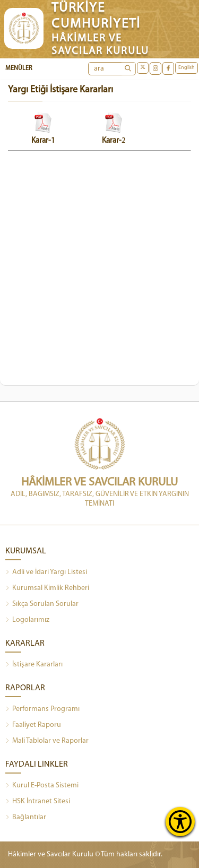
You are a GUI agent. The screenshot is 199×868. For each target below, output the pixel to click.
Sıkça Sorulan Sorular (42, 604)
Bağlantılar (26, 818)
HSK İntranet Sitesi (38, 802)
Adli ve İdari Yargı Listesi (46, 572)
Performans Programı (42, 709)
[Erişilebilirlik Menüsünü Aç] (180, 822)
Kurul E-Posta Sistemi (42, 786)
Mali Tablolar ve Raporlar (47, 741)
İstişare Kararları (34, 665)
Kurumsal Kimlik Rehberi (47, 588)
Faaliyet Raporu (33, 725)
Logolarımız (27, 620)
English (187, 68)
